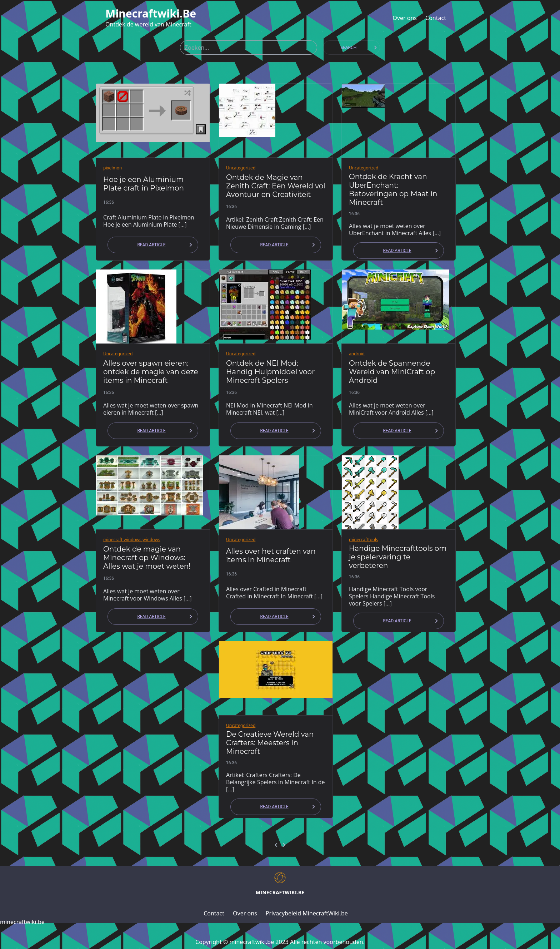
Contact (436, 18)
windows (151, 540)
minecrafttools (364, 540)
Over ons (405, 18)
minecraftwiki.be (151, 14)
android (357, 354)
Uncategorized (241, 168)
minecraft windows (122, 540)
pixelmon (112, 168)
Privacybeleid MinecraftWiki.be (307, 913)
